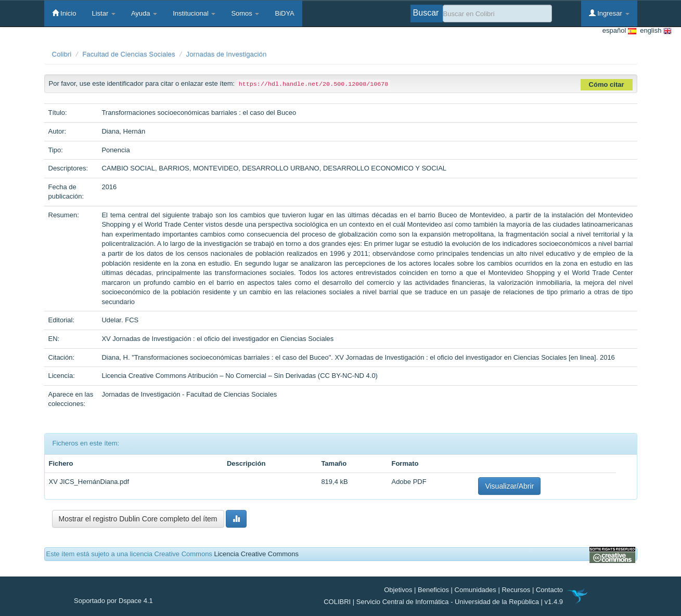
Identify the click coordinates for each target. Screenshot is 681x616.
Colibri (62, 54)
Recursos (516, 590)
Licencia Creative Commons (256, 554)
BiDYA (284, 13)
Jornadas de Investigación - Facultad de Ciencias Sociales (189, 394)
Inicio (64, 13)
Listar (103, 13)
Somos (245, 13)
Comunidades (476, 590)
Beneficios (433, 590)
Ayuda (144, 13)
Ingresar (609, 13)
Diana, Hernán (123, 131)
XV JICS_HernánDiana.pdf (89, 482)
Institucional (194, 13)
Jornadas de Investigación (227, 54)
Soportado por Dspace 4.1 (113, 601)
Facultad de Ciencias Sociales (129, 54)
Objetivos (398, 590)
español (619, 31)
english (654, 31)
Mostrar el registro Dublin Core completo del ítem (138, 519)
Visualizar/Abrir (509, 486)
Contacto (549, 590)
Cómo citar (607, 84)
